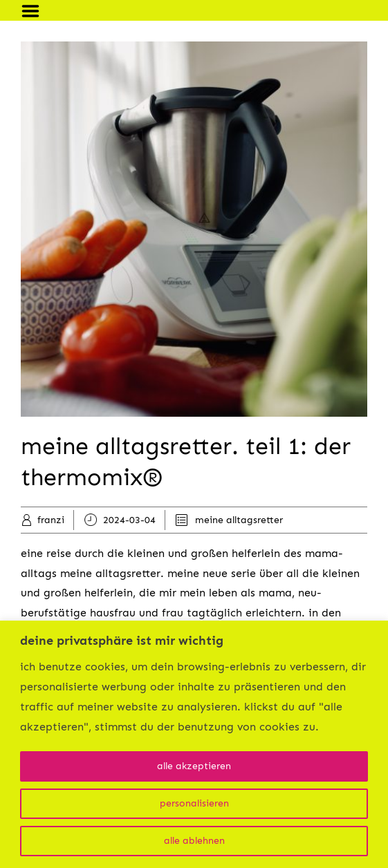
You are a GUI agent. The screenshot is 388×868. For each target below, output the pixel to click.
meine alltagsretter (239, 520)
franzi (51, 520)
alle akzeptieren (194, 766)
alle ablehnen (194, 841)
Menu (35, 11)
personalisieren (194, 803)
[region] (194, 744)
